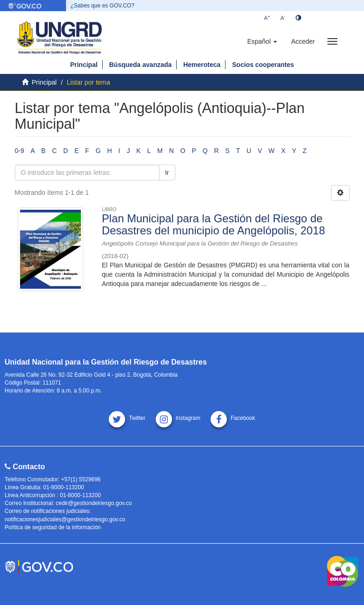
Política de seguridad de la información (53, 527)
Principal (84, 65)
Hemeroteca (202, 65)
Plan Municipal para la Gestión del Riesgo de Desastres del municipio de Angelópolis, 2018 (213, 224)
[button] (262, 41)
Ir (167, 173)
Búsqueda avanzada (141, 65)
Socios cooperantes (263, 65)
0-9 (20, 151)
